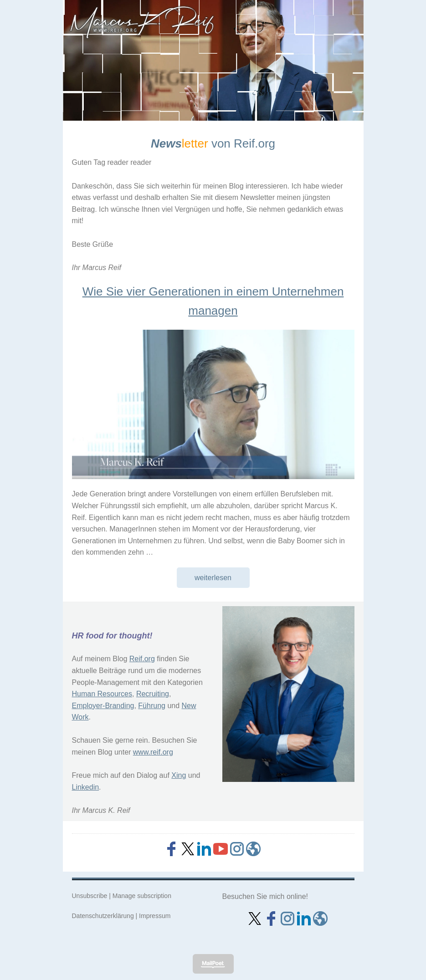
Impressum (155, 916)
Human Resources (102, 694)
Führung (152, 706)
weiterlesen (213, 578)
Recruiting (153, 694)
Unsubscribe (90, 896)
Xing (179, 775)
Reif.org (142, 659)
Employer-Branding (103, 706)
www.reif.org (153, 752)
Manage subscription (142, 896)
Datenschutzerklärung (103, 916)
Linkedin (86, 787)
